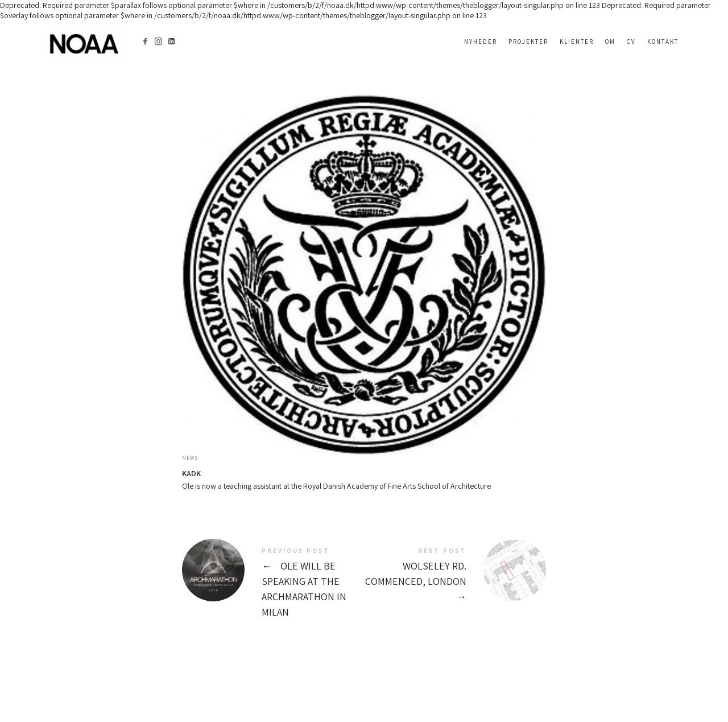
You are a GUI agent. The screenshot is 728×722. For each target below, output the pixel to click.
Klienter (577, 42)
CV (631, 42)
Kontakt (663, 42)
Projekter (528, 42)
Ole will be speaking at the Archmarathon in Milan (273, 584)
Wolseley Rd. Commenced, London (455, 576)
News (190, 458)
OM (610, 42)
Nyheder (481, 42)
